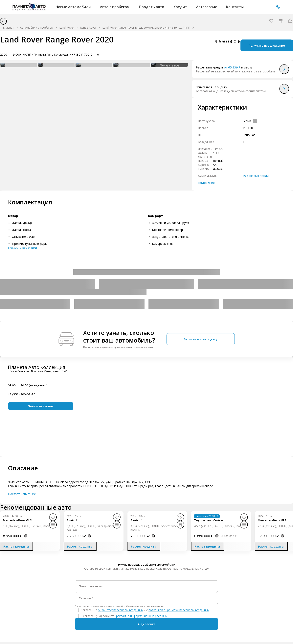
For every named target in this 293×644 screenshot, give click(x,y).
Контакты (235, 7)
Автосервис (206, 7)
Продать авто (151, 7)
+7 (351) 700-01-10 (278, 7)
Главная (9, 27)
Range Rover (88, 27)
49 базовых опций (256, 176)
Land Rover (67, 27)
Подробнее (206, 183)
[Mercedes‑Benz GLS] (17, 520)
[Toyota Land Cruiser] (209, 520)
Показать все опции (22, 247)
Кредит (180, 7)
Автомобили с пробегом (37, 27)
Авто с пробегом (115, 7)
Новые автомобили (73, 7)
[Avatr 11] (73, 520)
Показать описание (22, 494)
